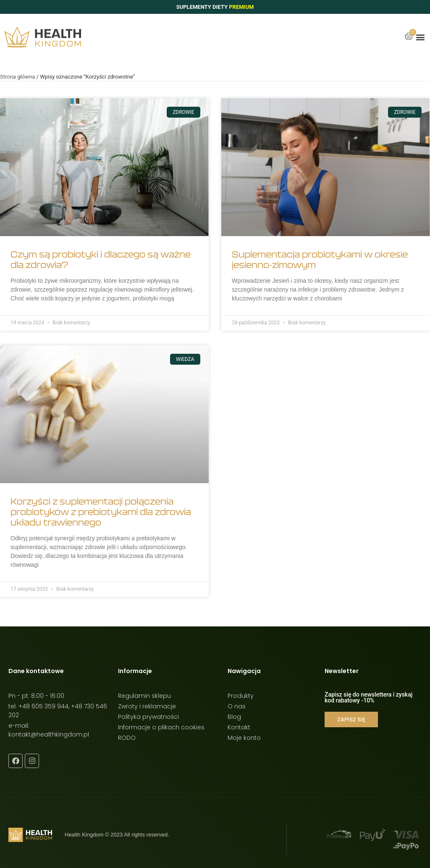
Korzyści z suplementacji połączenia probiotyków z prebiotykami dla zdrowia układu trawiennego (101, 512)
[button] (420, 37)
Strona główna (17, 77)
